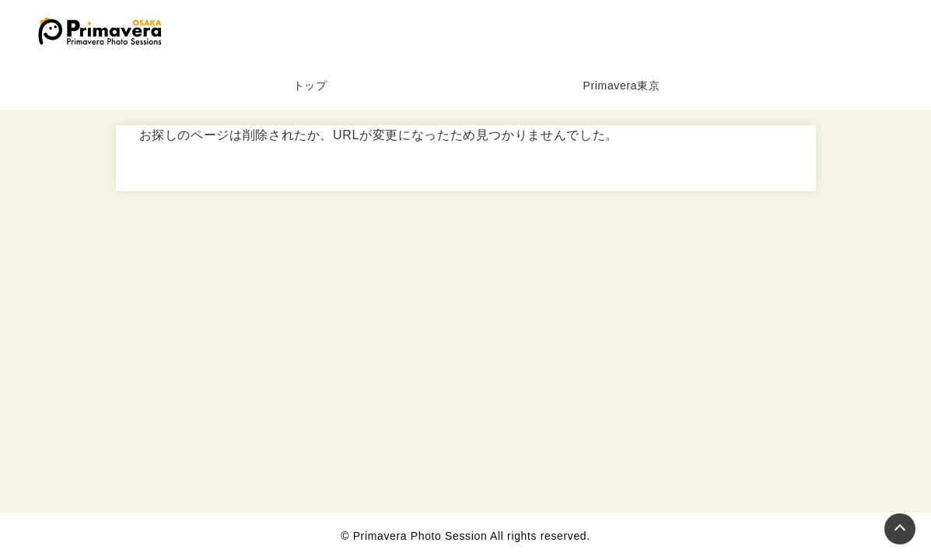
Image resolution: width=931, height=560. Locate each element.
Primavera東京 (622, 86)
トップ (310, 86)
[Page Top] (900, 529)
